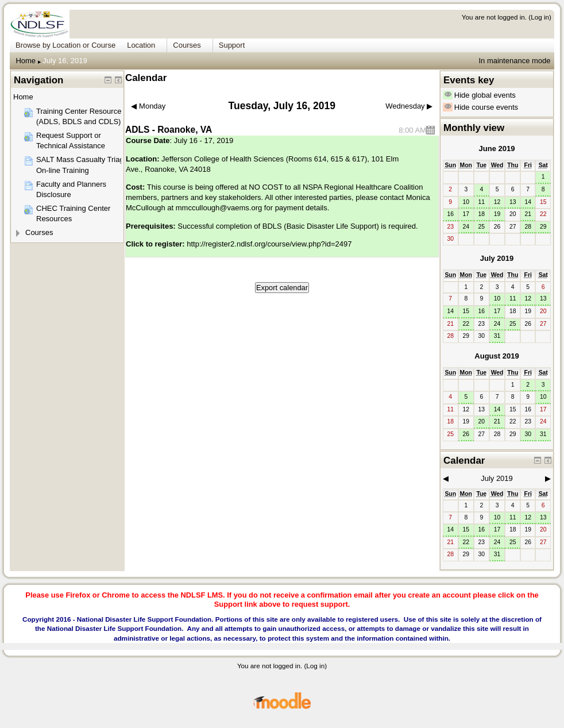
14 (528, 202)
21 (528, 214)
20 (482, 421)
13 (513, 202)
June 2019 (497, 149)
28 (528, 227)
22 (466, 324)
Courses (39, 232)
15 (466, 311)
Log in (540, 17)
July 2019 (497, 258)
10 (466, 202)
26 (466, 434)
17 (466, 214)
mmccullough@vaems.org (219, 208)
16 (450, 214)
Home (26, 61)
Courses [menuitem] (187, 45)
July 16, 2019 (65, 61)
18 (482, 214)
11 (482, 202)
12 (497, 202)
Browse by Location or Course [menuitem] (65, 45)
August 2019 (497, 356)
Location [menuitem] (141, 45)
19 (497, 214)
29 (543, 227)
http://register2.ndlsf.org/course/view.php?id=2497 (269, 244)
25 (482, 227)
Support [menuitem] (232, 45)
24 (466, 227)
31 (497, 336)
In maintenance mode (514, 61)
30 (528, 434)
